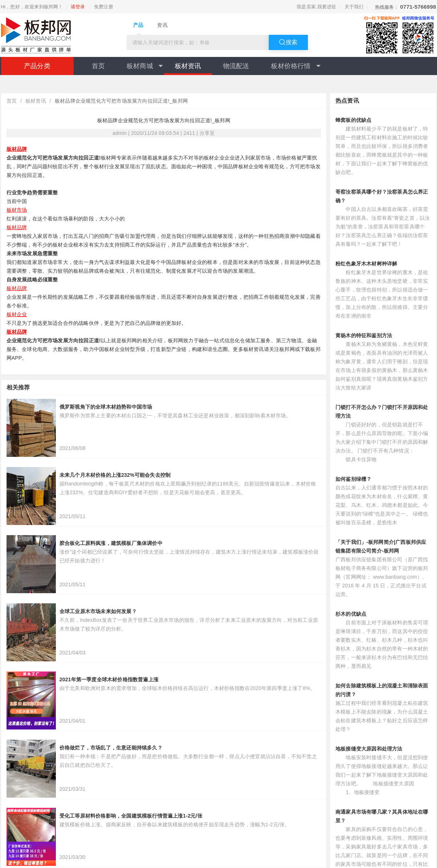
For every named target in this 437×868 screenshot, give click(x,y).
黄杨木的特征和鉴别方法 (364, 335)
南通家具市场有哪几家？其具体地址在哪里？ (382, 816)
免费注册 (104, 7)
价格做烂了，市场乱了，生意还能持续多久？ (111, 748)
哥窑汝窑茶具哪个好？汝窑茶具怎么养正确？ (382, 196)
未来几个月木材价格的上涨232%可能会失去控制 (115, 475)
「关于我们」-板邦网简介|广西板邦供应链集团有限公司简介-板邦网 (381, 546)
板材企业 (17, 314)
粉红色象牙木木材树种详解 (366, 264)
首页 (98, 66)
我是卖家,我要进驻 (316, 7)
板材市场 (17, 210)
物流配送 (236, 66)
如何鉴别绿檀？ (353, 479)
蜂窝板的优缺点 (353, 120)
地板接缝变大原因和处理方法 (369, 749)
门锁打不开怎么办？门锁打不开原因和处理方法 (382, 412)
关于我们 (354, 7)
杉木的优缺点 (351, 614)
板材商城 (145, 66)
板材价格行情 (296, 66)
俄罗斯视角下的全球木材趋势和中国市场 (106, 407)
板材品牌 (17, 149)
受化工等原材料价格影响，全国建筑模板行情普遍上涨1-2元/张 (131, 816)
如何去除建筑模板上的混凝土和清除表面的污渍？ (382, 690)
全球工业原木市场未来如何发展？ (98, 611)
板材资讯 (188, 66)
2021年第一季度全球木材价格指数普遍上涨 (109, 679)
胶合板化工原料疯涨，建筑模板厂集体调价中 (111, 543)
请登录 (78, 7)
